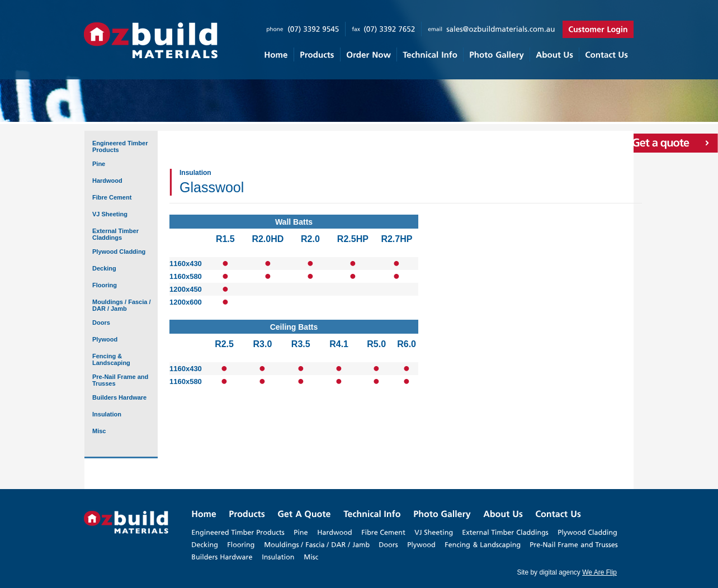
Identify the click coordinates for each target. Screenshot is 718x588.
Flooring (105, 285)
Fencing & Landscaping (111, 359)
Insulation (107, 414)
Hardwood (107, 181)
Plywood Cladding (119, 252)
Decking (104, 268)
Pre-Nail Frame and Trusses (120, 380)
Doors (101, 323)
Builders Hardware (119, 397)
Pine (99, 164)
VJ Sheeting (110, 214)
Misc (99, 431)
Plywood (105, 339)
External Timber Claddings (115, 234)
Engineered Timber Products (120, 146)
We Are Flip (599, 572)
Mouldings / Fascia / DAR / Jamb (122, 305)
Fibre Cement (112, 197)
